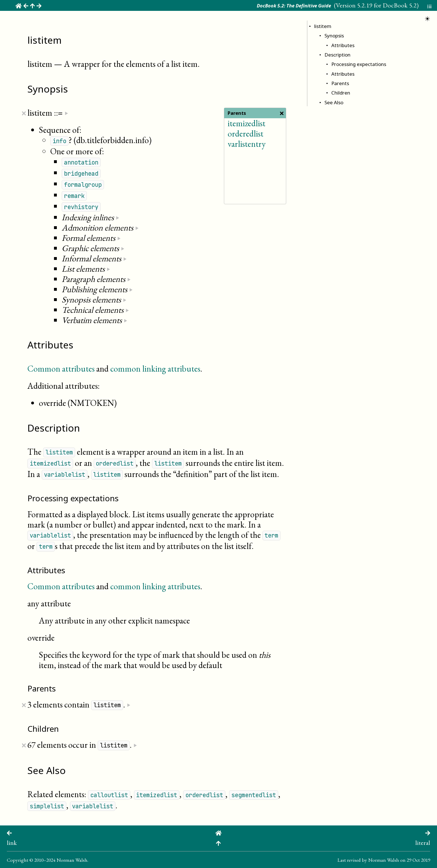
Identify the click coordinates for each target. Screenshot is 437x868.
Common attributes (61, 369)
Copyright (18, 860)
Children (341, 93)
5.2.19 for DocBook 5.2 (387, 5)
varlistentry (247, 144)
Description (337, 55)
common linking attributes (155, 369)
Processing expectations (359, 64)
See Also (334, 102)
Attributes (343, 45)
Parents (340, 83)
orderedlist (245, 134)
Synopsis (334, 36)
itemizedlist (246, 123)
